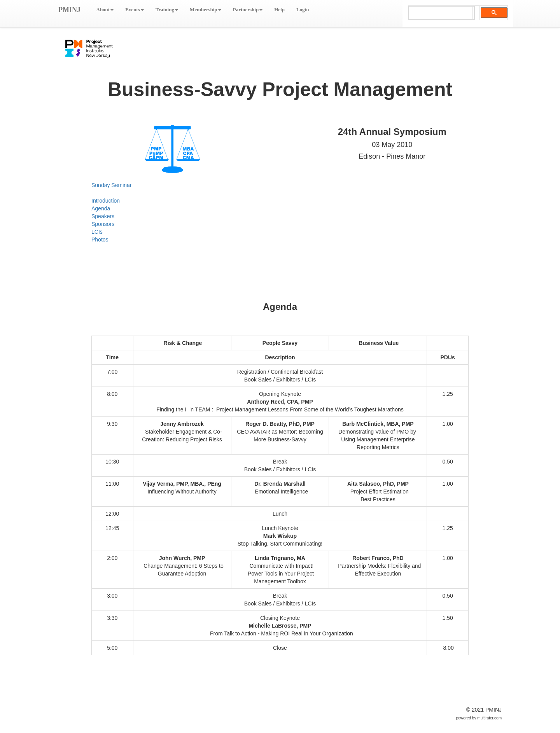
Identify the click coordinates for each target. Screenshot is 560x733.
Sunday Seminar (112, 185)
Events (135, 10)
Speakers (103, 216)
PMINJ (69, 10)
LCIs (97, 232)
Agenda (101, 208)
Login (303, 10)
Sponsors (103, 224)
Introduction (106, 201)
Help (279, 10)
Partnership (248, 10)
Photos (100, 240)
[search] (441, 13)
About (105, 10)
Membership (206, 10)
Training (167, 10)
